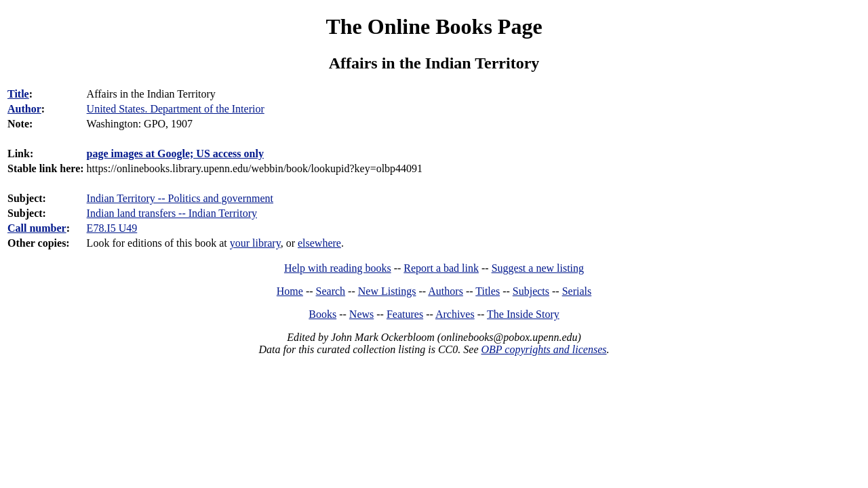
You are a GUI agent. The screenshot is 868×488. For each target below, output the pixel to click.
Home (290, 291)
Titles (488, 291)
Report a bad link (441, 268)
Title (18, 94)
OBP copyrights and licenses (544, 349)
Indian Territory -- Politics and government (180, 198)
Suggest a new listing (538, 268)
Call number (37, 228)
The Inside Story (523, 314)
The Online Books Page (434, 26)
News (361, 314)
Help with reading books (338, 268)
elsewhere (319, 243)
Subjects (531, 291)
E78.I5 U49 (112, 228)
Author (24, 109)
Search (331, 291)
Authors (446, 291)
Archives (455, 314)
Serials (577, 291)
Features (405, 314)
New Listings (387, 291)
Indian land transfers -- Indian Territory (172, 213)
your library (255, 243)
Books (322, 314)
